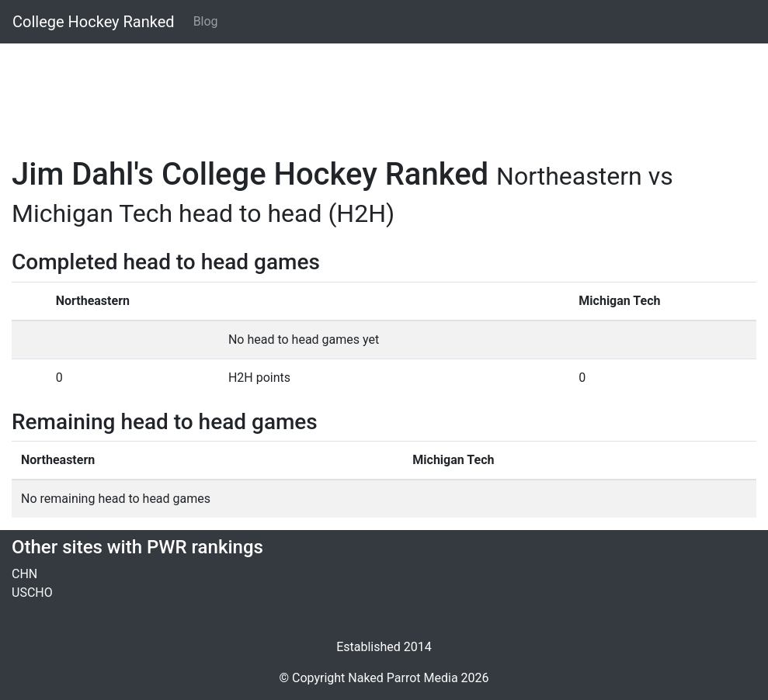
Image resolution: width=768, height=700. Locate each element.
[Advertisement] (384, 91)
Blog (206, 21)
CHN (24, 574)
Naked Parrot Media (403, 678)
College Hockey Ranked (94, 22)
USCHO (32, 593)
